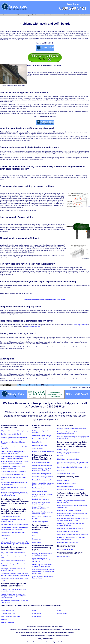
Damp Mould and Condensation (42, 466)
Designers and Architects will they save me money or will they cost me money (14, 438)
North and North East (8, 623)
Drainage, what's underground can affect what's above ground (14, 590)
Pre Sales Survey (48, 15)
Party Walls (61, 470)
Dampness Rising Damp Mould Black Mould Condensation (42, 470)
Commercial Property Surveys (41, 436)
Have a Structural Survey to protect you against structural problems (13, 453)
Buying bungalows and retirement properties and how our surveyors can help (72, 514)
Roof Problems (6, 536)
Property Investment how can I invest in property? (42, 503)
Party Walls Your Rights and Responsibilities (71, 490)
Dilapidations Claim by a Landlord (43, 477)
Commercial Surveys (64, 556)
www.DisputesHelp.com (33, 326)
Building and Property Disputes (67, 483)
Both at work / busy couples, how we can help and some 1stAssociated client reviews (73, 519)
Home (4, 15)
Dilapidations (61, 456)
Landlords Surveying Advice (41, 499)
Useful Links (83, 15)
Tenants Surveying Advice (40, 522)
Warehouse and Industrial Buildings (43, 451)
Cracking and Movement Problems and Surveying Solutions (13, 521)
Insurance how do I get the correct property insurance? (43, 495)
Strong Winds (36, 542)
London (35, 610)
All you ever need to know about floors (13, 553)
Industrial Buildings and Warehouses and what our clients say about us (43, 560)
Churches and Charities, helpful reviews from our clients (42, 554)
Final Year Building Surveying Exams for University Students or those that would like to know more (73, 463)
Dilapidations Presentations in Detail (68, 459)
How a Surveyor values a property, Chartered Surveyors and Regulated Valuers (15, 462)
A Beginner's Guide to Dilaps (41, 463)
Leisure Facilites (37, 442)
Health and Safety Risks (40, 491)
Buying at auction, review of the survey (69, 510)
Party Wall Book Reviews (65, 486)
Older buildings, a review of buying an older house (73, 535)
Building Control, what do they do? (12, 434)
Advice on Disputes (67, 15)
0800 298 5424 (73, 8)
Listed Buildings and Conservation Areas (14, 471)
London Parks (37, 617)
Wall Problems (6, 539)
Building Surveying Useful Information (69, 453)
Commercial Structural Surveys (42, 439)
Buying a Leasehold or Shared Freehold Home (72, 429)
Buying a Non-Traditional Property (68, 543)
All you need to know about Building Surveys (15, 431)
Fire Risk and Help (38, 488)
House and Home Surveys (65, 549)
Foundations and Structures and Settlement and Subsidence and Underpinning (14, 529)
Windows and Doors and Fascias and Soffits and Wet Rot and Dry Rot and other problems (15, 543)
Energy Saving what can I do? (41, 480)
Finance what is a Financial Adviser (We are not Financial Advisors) (43, 484)
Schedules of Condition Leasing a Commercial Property (43, 513)
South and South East (8, 613)
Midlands (4, 620)
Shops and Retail (38, 448)
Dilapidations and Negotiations (42, 474)
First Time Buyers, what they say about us (70, 528)
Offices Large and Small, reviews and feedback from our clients (42, 566)
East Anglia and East (8, 610)
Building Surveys (62, 450)
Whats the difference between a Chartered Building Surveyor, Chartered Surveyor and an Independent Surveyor (15, 494)
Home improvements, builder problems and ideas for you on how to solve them (14, 458)
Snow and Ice (37, 539)
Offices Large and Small (40, 445)
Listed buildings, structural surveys (68, 531)
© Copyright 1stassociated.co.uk (80, 387)
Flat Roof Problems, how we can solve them (15, 525)
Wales (59, 610)
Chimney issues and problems (10, 517)
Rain (34, 536)
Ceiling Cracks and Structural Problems (13, 561)
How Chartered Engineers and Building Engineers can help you (13, 467)
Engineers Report (30, 15)
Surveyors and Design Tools (66, 473)
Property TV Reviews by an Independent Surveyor (41, 508)
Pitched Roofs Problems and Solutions (13, 533)
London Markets (37, 613)
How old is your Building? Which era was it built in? (73, 467)
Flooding (35, 533)
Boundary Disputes (63, 480)
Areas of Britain (62, 613)
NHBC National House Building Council (13, 474)
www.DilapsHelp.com (80, 325)
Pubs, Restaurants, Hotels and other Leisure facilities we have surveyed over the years (43, 571)
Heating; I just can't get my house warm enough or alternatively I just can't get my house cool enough (14, 596)
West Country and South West (10, 617)
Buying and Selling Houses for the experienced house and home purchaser (72, 433)
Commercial (15, 15)
